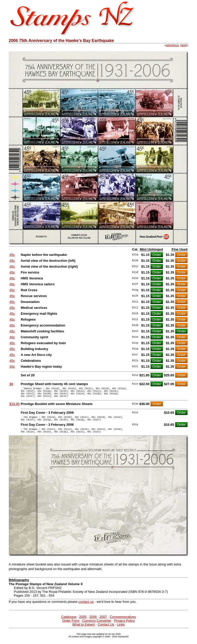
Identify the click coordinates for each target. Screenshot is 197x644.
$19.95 (15, 407)
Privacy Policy (125, 627)
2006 (93, 623)
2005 (83, 623)
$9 (11, 384)
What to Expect (84, 631)
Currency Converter (97, 627)
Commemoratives (123, 623)
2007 (103, 623)
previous (173, 45)
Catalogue (69, 623)
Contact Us (106, 631)
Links (121, 631)
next (183, 45)
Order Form (71, 627)
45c (12, 255)
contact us (86, 608)
